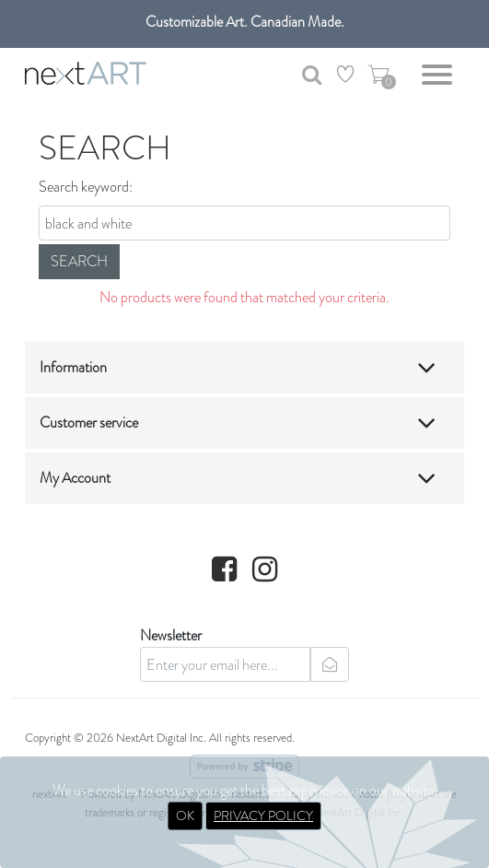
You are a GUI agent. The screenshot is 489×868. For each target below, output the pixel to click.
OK (185, 815)
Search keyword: (86, 187)
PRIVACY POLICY (263, 815)
